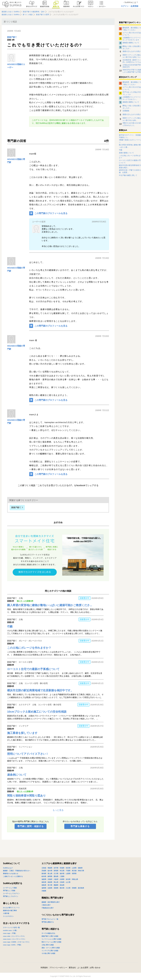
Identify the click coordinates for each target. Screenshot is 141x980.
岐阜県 (44, 876)
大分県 (68, 888)
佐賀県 (50, 888)
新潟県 (44, 874)
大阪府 (56, 879)
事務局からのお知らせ (11, 874)
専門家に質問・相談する (30, 826)
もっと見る (58, 810)
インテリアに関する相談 (50, 951)
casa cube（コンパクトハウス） (14, 936)
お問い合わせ (95, 968)
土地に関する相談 (48, 945)
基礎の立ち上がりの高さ (132, 51)
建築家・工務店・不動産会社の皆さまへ (17, 871)
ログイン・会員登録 (130, 6)
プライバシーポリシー (58, 968)
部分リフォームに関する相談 (51, 942)
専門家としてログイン (11, 896)
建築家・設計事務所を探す (51, 902)
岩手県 (56, 868)
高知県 (62, 885)
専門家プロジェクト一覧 (50, 919)
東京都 (74, 871)
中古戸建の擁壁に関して (128, 175)
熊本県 (62, 888)
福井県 (62, 874)
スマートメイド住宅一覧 (11, 928)
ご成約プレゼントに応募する (13, 876)
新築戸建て (12, 37)
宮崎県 (74, 888)
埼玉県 (62, 871)
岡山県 (56, 882)
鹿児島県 (81, 888)
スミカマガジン (8, 916)
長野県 (74, 874)
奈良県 (68, 879)
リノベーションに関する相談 (51, 939)
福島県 (80, 868)
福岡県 (44, 888)
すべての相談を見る (48, 933)
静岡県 (50, 876)
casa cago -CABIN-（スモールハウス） (17, 942)
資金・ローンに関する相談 (51, 948)
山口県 (68, 882)
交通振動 (126, 111)
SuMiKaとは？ (8, 868)
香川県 (50, 885)
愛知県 (56, 876)
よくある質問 (83, 968)
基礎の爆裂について (126, 153)
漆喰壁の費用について (131, 43)
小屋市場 (6, 913)
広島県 (62, 882)
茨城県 (44, 871)
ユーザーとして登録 (10, 888)
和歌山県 (75, 879)
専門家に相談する (50, 929)
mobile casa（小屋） (10, 930)
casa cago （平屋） (10, 933)
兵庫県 (62, 879)
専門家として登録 (9, 891)
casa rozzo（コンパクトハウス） (14, 939)
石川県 (56, 874)
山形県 (74, 868)
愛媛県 (56, 885)
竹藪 (121, 150)
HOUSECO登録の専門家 (16, 161)
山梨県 (68, 874)
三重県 (62, 876)
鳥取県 (44, 882)
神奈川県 (81, 871)
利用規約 (44, 968)
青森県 (50, 868)
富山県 (50, 874)
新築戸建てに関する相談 (50, 936)
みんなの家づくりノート (11, 908)
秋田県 (68, 868)
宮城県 (62, 868)
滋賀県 (44, 879)
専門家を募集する (80, 826)
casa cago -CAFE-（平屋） (13, 945)
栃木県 (50, 871)
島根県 (50, 882)
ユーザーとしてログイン (11, 893)
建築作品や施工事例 (10, 910)
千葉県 (68, 871)
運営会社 (72, 968)
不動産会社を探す (48, 908)
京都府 (50, 879)
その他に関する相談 (48, 953)
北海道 (44, 868)
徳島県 (44, 885)
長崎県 (56, 888)
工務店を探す (46, 905)
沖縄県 (44, 891)
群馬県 (56, 871)
